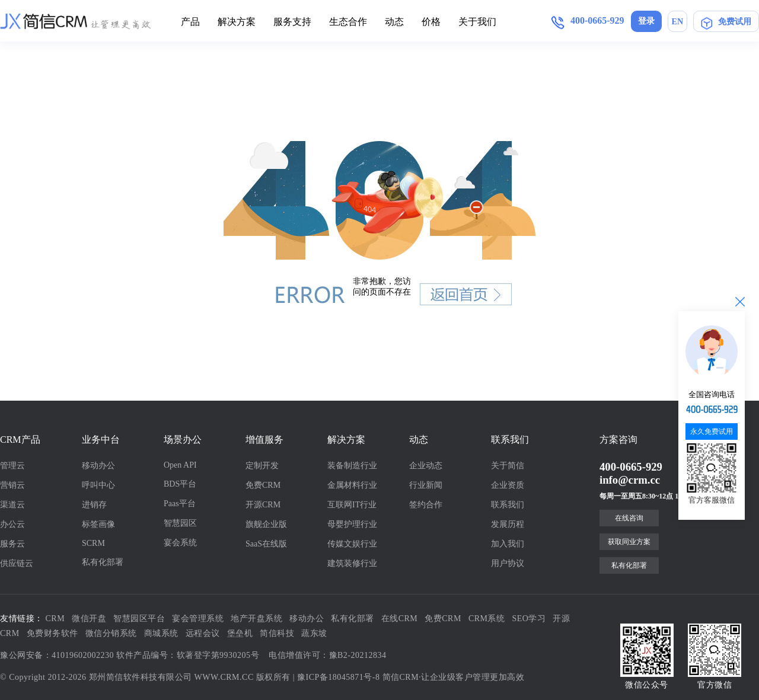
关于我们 (477, 22)
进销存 (94, 505)
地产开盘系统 (256, 619)
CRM (55, 619)
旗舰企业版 (266, 524)
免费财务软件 (52, 633)
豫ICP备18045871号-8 (338, 677)
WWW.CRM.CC (224, 677)
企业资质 (508, 485)
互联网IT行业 (352, 505)
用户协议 (508, 563)
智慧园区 (180, 523)
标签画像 (98, 524)
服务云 (12, 544)
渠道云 (12, 505)
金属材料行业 (352, 485)
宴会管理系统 (198, 619)
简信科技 (277, 633)
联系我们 (508, 505)
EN (677, 22)
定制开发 (262, 466)
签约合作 (426, 505)
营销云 (12, 485)
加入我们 (508, 544)
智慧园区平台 (139, 619)
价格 (431, 22)
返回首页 (466, 294)
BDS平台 (180, 484)
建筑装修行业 (352, 563)
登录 (646, 21)
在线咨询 (629, 518)
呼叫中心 (98, 485)
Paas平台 (180, 504)
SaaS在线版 (266, 544)
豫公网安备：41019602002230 (57, 655)
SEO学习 (529, 619)
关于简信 (508, 466)
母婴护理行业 (352, 524)
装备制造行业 (352, 466)
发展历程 (508, 524)
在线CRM (400, 619)
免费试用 (726, 21)
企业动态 (426, 466)
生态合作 (348, 22)
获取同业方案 (629, 542)
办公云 (12, 524)
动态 (394, 22)
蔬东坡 (314, 633)
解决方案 (237, 22)
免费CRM (263, 485)
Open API (180, 465)
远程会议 (203, 633)
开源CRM (263, 505)
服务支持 (292, 22)
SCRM (93, 543)
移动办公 (98, 466)
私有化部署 (103, 562)
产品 (190, 22)
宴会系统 (180, 543)
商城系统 (161, 633)
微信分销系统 (111, 633)
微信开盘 (89, 619)
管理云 (12, 466)
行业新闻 (426, 485)
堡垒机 (240, 633)
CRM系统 (487, 619)
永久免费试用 (712, 431)
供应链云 (17, 563)
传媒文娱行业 (352, 544)
